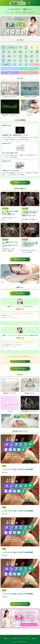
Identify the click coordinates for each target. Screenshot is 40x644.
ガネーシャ (30, 115)
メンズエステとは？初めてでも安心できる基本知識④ (18, 469)
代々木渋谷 (15, 61)
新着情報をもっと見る (20, 183)
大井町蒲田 (26, 65)
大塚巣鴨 (32, 52)
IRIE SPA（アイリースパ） (17, 307)
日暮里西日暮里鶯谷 (37, 52)
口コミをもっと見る (20, 369)
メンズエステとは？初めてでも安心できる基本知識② (18, 552)
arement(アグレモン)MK (30, 97)
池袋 (26, 52)
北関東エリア (29, 69)
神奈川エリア (6, 65)
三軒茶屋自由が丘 (9, 61)
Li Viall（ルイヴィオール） (10, 97)
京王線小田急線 (9, 56)
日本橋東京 (37, 61)
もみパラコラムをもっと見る (20, 604)
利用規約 (34, 639)
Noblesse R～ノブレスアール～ (10, 115)
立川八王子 (3, 47)
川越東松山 (32, 47)
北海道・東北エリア (10, 69)
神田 (37, 56)
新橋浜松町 (32, 61)
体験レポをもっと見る (20, 259)
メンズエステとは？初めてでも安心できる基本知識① (18, 594)
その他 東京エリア (12, 47)
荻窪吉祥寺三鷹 (3, 52)
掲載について (7, 639)
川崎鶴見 (20, 65)
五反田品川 (26, 61)
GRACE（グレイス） (30, 393)
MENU (29, 3)
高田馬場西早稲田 (20, 52)
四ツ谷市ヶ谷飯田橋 (20, 56)
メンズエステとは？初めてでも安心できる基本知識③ (18, 511)
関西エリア (10, 73)
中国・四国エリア (29, 73)
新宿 (15, 56)
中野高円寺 (9, 52)
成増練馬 (20, 47)
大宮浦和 (37, 47)
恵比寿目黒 (20, 61)
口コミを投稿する (20, 293)
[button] (38, 26)
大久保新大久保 (15, 52)
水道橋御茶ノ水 (32, 56)
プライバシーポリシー (25, 639)
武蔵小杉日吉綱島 (3, 61)
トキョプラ (10, 411)
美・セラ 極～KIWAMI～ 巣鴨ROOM (14, 335)
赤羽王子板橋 (26, 47)
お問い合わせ (15, 639)
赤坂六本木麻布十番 (26, 56)
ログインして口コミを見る (20, 361)
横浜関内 (15, 65)
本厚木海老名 (3, 56)
